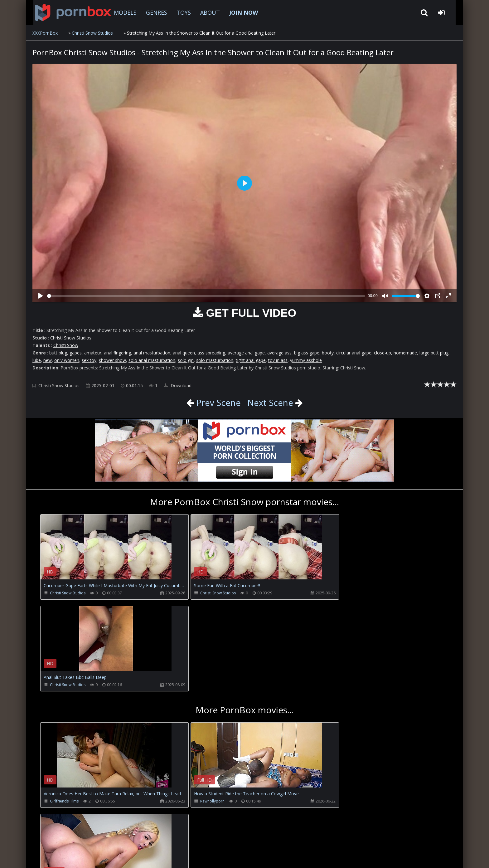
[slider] (206, 296)
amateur (93, 353)
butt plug (58, 353)
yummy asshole (306, 360)
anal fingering (117, 353)
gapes (76, 353)
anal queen (184, 353)
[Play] (41, 296)
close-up (382, 353)
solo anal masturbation (152, 360)
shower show (112, 360)
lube (37, 360)
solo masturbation (215, 360)
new (48, 360)
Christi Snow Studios (92, 33)
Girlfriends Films (64, 709)
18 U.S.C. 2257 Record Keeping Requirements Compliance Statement (233, 857)
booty (328, 353)
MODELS (120, 12)
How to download (136, 839)
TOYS (179, 12)
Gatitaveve (332, 709)
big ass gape (307, 353)
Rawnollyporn (199, 709)
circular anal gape (354, 353)
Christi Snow (66, 345)
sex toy (89, 360)
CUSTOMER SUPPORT (84, 839)
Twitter (174, 839)
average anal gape (246, 353)
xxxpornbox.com (80, 857)
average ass (279, 353)
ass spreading (211, 353)
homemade (405, 353)
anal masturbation (152, 353)
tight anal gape (251, 360)
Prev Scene (217, 402)
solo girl (186, 360)
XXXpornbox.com (67, 12)
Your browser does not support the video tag (106, 551)
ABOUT (205, 12)
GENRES (152, 12)
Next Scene (270, 402)
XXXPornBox (45, 33)
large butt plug (434, 353)
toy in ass (278, 360)
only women (67, 360)
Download (178, 385)
